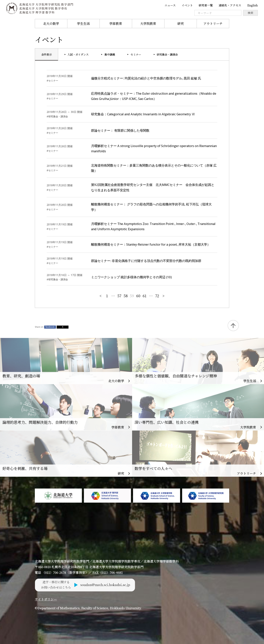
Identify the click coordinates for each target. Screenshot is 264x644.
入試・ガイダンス (78, 54)
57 (119, 296)
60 (138, 296)
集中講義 (110, 54)
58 (126, 296)
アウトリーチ (213, 23)
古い (163, 295)
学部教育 (116, 23)
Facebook (50, 327)
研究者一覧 (206, 5)
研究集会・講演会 (167, 54)
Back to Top (233, 326)
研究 (181, 23)
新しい (101, 295)
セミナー (136, 54)
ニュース (170, 5)
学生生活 (83, 23)
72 (157, 296)
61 (145, 296)
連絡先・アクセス (230, 5)
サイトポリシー (46, 599)
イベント (187, 5)
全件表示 (46, 54)
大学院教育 (148, 23)
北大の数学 (51, 23)
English (253, 5)
